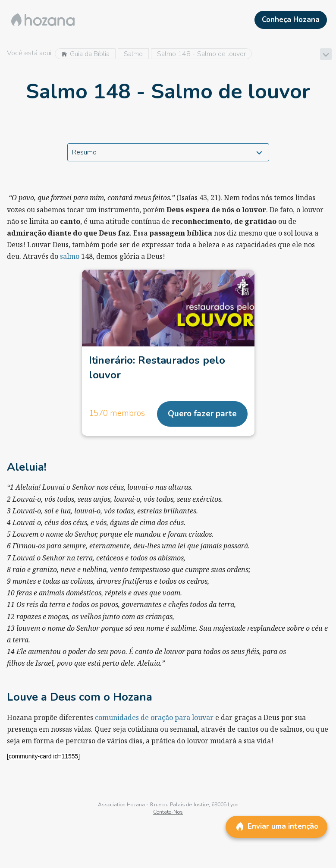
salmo (70, 256)
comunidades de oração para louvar (154, 717)
